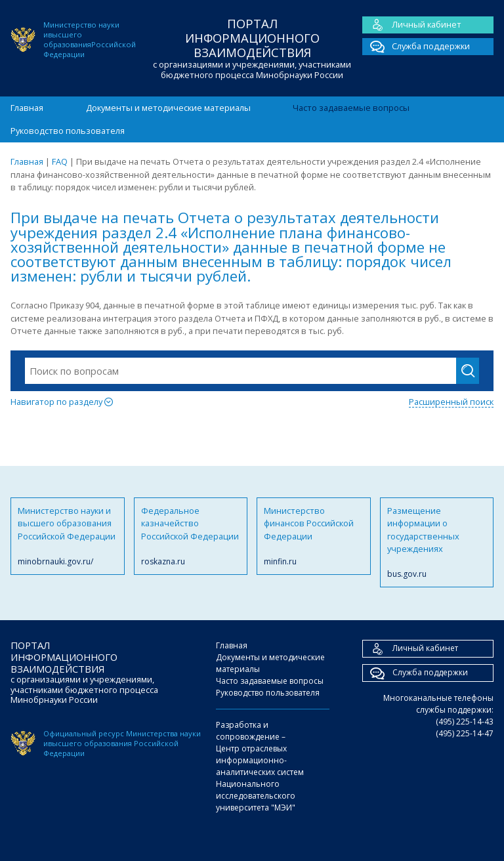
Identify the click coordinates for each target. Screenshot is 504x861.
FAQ (60, 161)
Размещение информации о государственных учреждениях (437, 543)
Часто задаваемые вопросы (351, 108)
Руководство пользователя (68, 131)
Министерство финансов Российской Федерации (314, 536)
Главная (27, 108)
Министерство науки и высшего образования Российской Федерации (68, 536)
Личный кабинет (412, 25)
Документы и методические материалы (168, 108)
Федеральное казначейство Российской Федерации (191, 536)
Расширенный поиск (451, 402)
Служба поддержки (416, 47)
